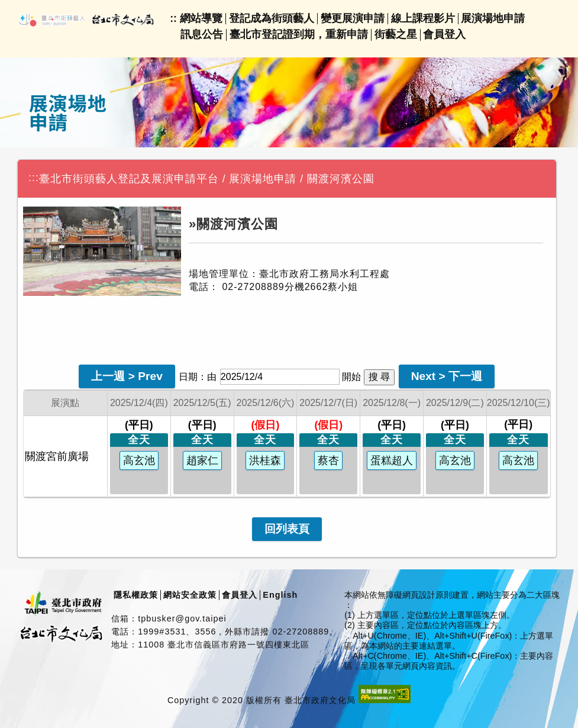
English (280, 595)
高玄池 (139, 460)
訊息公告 (202, 34)
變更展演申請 (353, 18)
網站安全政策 (190, 595)
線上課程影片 (423, 18)
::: (34, 178)
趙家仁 (202, 460)
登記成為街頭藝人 (272, 18)
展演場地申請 (493, 18)
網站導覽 (201, 18)
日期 (188, 377)
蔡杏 (328, 460)
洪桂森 (265, 460)
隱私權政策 (136, 595)
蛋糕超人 (392, 460)
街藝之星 (396, 34)
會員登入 (444, 34)
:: (173, 18)
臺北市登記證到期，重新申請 (299, 34)
